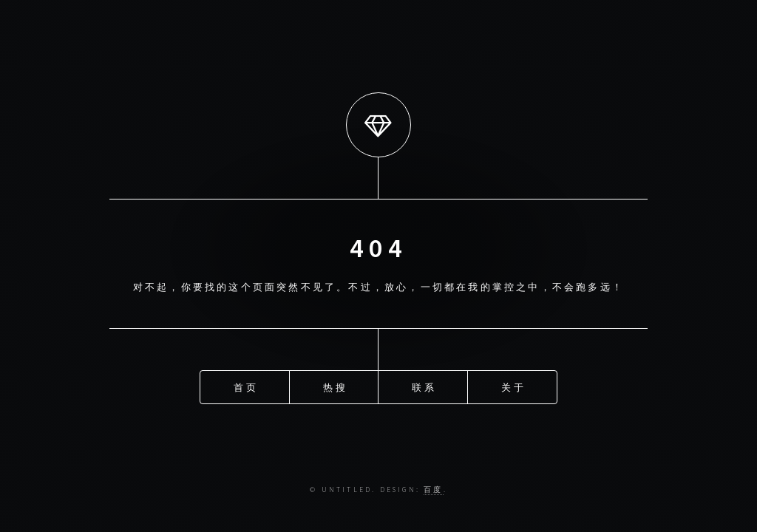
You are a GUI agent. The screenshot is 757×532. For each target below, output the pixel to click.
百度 (433, 490)
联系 (424, 386)
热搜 (335, 386)
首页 (245, 386)
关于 (513, 386)
